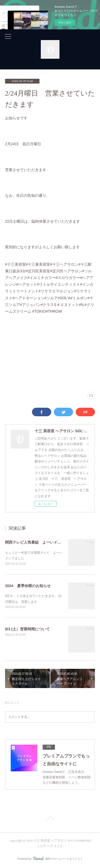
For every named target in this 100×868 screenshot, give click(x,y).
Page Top (50, 819)
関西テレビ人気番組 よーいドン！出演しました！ (48, 542)
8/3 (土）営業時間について (27, 629)
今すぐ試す (65, 23)
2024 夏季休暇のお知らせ (28, 586)
